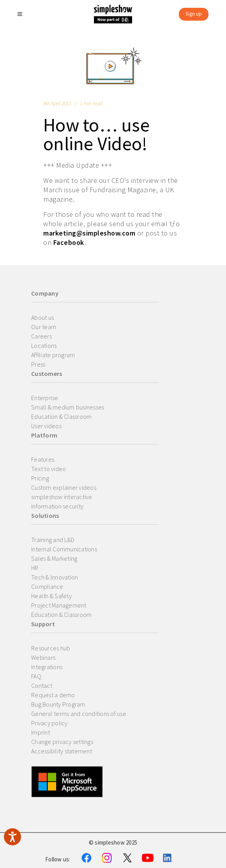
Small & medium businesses (68, 407)
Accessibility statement (62, 751)
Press (38, 364)
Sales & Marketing (54, 558)
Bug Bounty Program (58, 704)
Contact (42, 686)
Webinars (43, 657)
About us (42, 317)
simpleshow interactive (62, 497)
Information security (57, 506)
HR (35, 568)
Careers (41, 336)
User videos (46, 426)
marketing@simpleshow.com (89, 233)
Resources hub (51, 648)
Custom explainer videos (64, 487)
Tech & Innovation (55, 577)
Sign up (194, 14)
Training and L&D (53, 540)
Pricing (40, 478)
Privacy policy (49, 723)
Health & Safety (51, 596)
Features (43, 459)
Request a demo (53, 695)
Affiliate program (53, 355)
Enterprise (45, 398)
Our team (44, 327)
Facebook (69, 242)
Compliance (47, 586)
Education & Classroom (61, 416)
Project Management (59, 605)
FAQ (36, 676)
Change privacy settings (62, 742)
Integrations (47, 667)
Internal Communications (64, 549)
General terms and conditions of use (79, 714)
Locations (44, 345)
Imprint (41, 732)
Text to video (49, 469)
